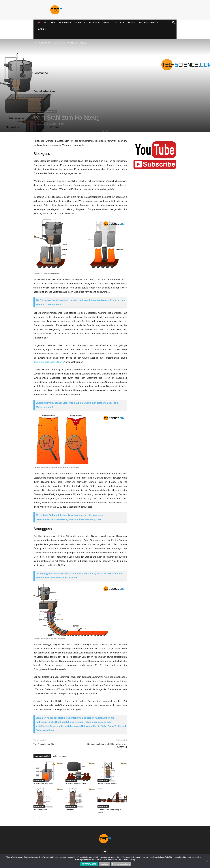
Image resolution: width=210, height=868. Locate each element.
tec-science (41, 124)
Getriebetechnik (125, 23)
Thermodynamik (148, 23)
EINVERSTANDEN (89, 864)
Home (53, 23)
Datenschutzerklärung (121, 864)
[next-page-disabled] (39, 818)
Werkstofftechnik (100, 23)
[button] (173, 23)
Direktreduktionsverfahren (107, 784)
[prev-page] (35, 818)
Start (35, 43)
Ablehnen (104, 864)
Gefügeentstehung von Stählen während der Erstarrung (107, 745)
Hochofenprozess (40, 810)
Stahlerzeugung (59, 43)
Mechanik (65, 23)
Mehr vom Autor (59, 756)
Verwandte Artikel (42, 756)
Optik (42, 29)
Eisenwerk (70, 810)
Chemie (80, 23)
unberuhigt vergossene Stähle (49, 362)
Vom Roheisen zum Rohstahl (77, 784)
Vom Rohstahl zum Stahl (44, 744)
